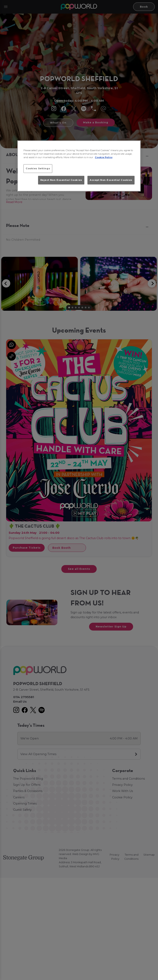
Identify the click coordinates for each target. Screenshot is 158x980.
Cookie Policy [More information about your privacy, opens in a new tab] (104, 157)
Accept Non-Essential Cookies (111, 180)
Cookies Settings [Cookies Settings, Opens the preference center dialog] (38, 168)
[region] (79, 166)
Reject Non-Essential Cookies (61, 180)
